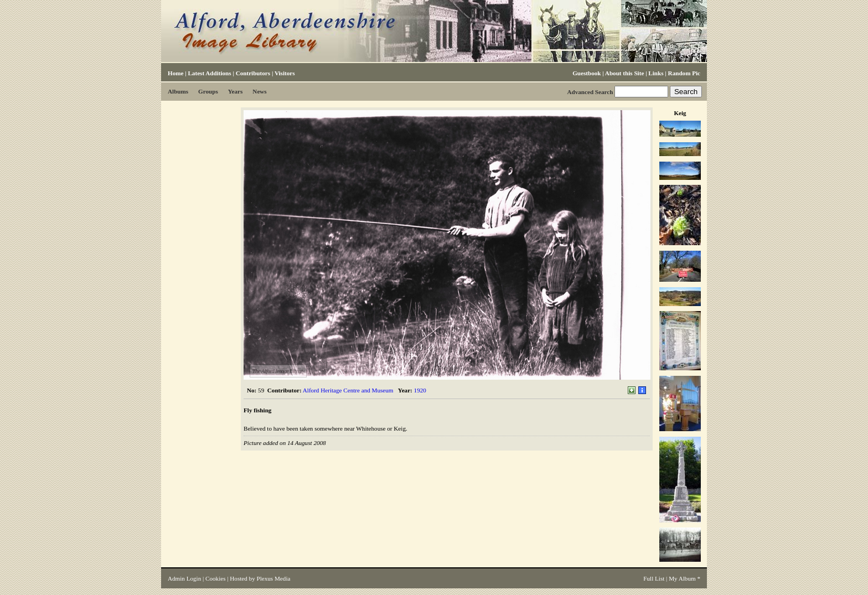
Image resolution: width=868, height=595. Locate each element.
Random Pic (684, 73)
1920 (420, 390)
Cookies (215, 578)
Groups (208, 91)
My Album (682, 578)
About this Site (624, 73)
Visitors (285, 73)
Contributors (253, 73)
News (259, 91)
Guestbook (587, 73)
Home (175, 73)
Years (236, 91)
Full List (654, 578)
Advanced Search (590, 92)
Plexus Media (274, 578)
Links (656, 73)
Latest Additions (209, 73)
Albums (178, 91)
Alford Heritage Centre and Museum (348, 390)
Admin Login (184, 578)
